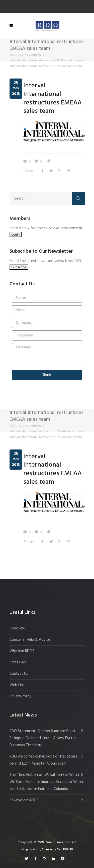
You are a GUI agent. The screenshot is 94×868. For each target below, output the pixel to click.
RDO (13, 55)
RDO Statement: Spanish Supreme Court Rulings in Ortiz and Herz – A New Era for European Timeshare (43, 738)
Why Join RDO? (22, 651)
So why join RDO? (24, 800)
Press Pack (18, 662)
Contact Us (19, 674)
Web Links (18, 685)
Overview (17, 628)
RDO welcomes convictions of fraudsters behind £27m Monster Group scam (43, 760)
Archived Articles (30, 55)
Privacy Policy (20, 696)
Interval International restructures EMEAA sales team (46, 61)
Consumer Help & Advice (30, 640)
